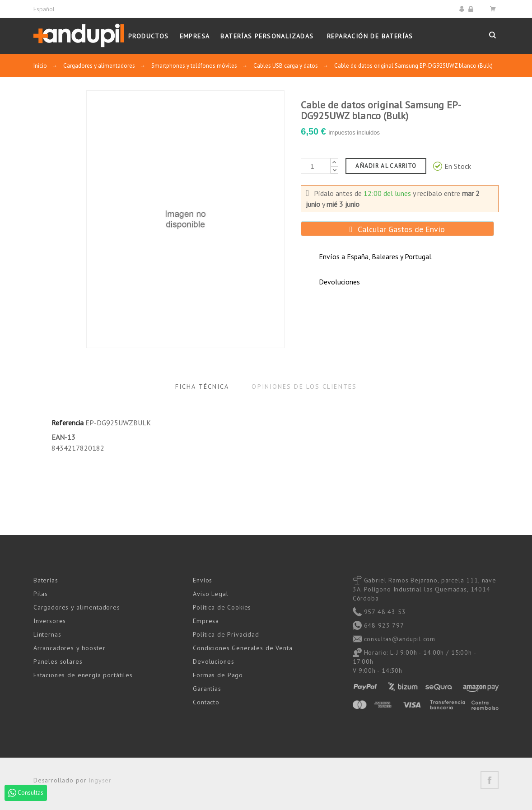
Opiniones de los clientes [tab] (304, 386)
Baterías (46, 580)
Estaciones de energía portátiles (83, 675)
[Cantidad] (316, 166)
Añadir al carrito (386, 166)
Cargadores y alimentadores (77, 607)
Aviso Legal (210, 594)
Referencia (68, 423)
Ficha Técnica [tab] (202, 386)
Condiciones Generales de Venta (243, 648)
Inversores (50, 621)
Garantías (207, 689)
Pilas (41, 594)
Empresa (206, 621)
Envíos (203, 580)
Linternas (47, 634)
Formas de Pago (218, 675)
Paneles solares (58, 661)
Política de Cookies (222, 607)
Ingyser (100, 780)
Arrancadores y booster (69, 648)
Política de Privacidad (226, 634)
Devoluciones (213, 661)
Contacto (206, 702)
